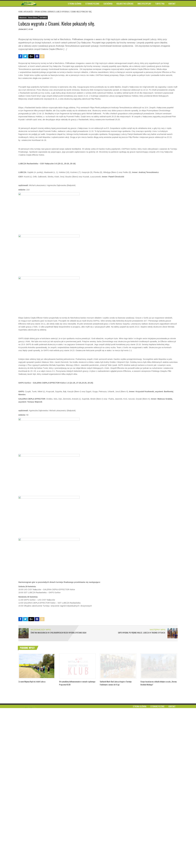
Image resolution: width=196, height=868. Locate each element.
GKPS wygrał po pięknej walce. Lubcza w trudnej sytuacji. (142, 792)
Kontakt (172, 866)
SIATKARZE (51, 11)
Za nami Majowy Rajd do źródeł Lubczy (32, 853)
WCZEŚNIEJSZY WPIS (41, 790)
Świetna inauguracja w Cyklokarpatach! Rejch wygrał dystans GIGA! (58, 792)
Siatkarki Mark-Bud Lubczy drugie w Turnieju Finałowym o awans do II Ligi (116, 854)
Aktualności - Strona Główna (35, 11)
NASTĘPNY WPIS (158, 790)
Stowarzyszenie (157, 866)
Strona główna (140, 866)
